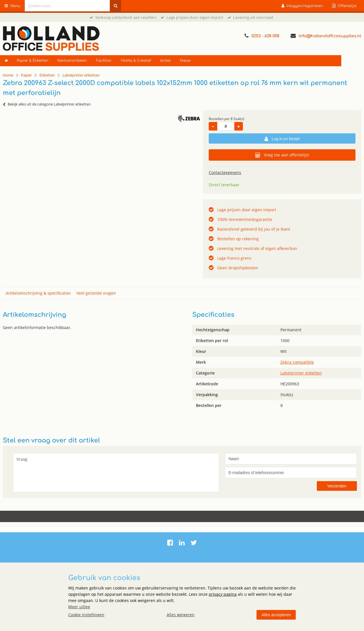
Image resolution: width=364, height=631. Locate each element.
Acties (165, 61)
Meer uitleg (79, 607)
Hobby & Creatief (136, 61)
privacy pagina (223, 594)
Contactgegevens (225, 172)
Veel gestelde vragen (96, 293)
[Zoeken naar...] (115, 6)
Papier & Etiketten (33, 61)
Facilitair (104, 61)
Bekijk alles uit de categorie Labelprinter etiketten (47, 104)
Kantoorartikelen (72, 61)
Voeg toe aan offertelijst (282, 155)
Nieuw (185, 61)
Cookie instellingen (86, 615)
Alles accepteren (276, 615)
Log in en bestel (282, 139)
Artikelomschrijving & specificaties (38, 293)
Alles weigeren (181, 615)
